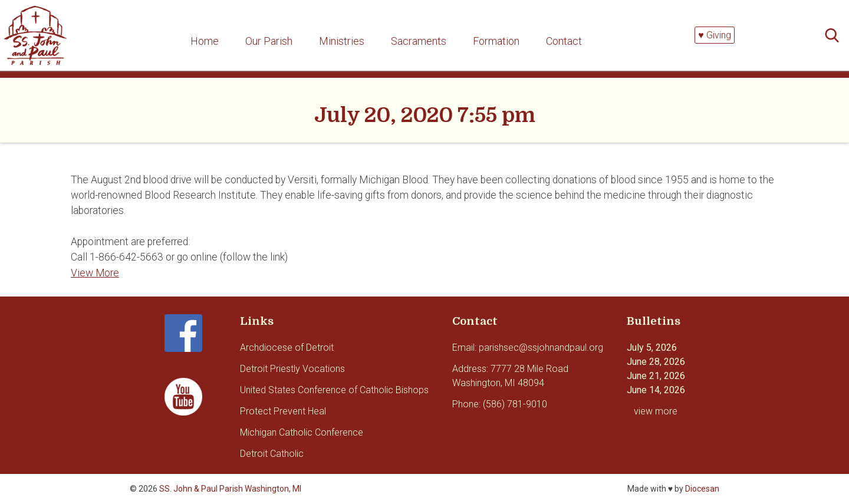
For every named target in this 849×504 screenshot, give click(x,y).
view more (656, 411)
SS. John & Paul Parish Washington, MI (230, 489)
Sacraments (419, 41)
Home (205, 41)
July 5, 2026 (652, 347)
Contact (564, 41)
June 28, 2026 (656, 362)
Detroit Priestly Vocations (292, 369)
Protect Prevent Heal (283, 411)
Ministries (342, 41)
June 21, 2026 (656, 376)
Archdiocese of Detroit (287, 347)
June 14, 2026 (656, 390)
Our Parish (269, 41)
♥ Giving (715, 35)
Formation (496, 41)
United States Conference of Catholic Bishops (334, 390)
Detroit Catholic (272, 454)
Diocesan (702, 489)
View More (95, 273)
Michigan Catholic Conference (302, 432)
